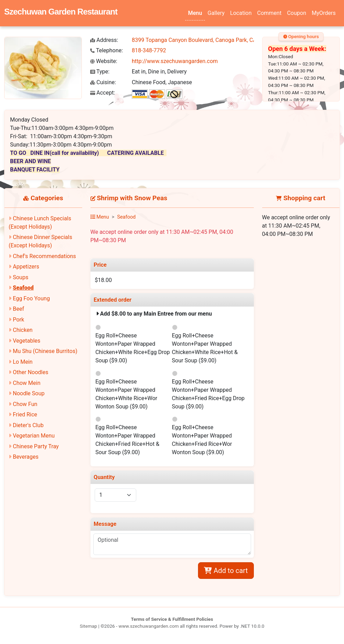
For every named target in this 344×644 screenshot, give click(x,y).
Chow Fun (25, 404)
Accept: (103, 93)
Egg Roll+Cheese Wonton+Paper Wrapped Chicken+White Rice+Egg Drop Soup (133, 348)
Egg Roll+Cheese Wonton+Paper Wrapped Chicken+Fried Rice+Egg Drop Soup (208, 394)
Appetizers (26, 267)
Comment (269, 13)
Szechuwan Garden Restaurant (61, 12)
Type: (100, 72)
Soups (21, 277)
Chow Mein (27, 383)
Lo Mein (23, 362)
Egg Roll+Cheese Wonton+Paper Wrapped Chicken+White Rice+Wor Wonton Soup (126, 394)
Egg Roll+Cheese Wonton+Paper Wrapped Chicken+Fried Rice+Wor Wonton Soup (202, 440)
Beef (19, 309)
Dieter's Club (28, 425)
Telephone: (106, 50)
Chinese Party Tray (36, 446)
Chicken (23, 330)
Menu (195, 13)
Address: (104, 40)
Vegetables (27, 341)
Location (241, 13)
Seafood (23, 288)
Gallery (216, 13)
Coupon (297, 13)
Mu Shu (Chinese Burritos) (45, 351)
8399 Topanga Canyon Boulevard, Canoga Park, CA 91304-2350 (210, 40)
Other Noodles (31, 372)
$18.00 (103, 280)
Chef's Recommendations (44, 256)
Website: (104, 61)
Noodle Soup (29, 393)
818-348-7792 (149, 50)
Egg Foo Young (31, 298)
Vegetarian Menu (34, 436)
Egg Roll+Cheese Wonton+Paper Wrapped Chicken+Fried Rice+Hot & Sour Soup (127, 440)
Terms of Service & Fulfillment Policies (172, 619)
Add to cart (226, 571)
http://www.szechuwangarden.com (175, 61)
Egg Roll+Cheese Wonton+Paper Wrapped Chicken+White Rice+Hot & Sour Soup (205, 348)
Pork (19, 320)
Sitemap (88, 626)
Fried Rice (25, 414)
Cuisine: (103, 82)
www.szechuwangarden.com (149, 626)
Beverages (26, 457)
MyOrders (324, 13)
